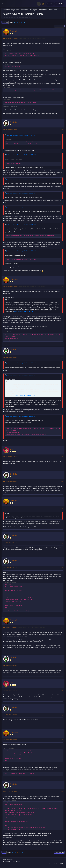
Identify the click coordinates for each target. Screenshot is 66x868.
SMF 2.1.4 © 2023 (7, 862)
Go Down (5, 22)
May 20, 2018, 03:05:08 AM (10, 481)
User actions (59, 26)
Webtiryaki (11, 860)
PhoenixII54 (14, 31)
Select (9, 51)
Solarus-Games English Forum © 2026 (54, 864)
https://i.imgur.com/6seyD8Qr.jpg (24, 312)
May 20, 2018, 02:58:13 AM (10, 457)
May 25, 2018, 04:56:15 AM (10, 568)
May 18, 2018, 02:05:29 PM (10, 130)
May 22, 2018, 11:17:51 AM (10, 543)
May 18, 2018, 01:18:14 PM (10, 38)
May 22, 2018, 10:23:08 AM (10, 508)
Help (62, 866)
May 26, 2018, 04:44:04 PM (10, 690)
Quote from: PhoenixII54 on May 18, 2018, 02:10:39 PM (21, 363)
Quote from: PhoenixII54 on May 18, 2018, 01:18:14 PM (21, 135)
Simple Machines (16, 862)
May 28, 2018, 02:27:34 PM (10, 740)
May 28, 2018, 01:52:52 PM (10, 715)
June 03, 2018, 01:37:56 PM (10, 791)
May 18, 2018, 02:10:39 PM (10, 287)
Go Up (4, 852)
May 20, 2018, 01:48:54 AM (10, 357)
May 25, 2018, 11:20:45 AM (10, 627)
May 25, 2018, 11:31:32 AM (10, 665)
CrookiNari (14, 122)
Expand (14, 582)
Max (11, 449)
